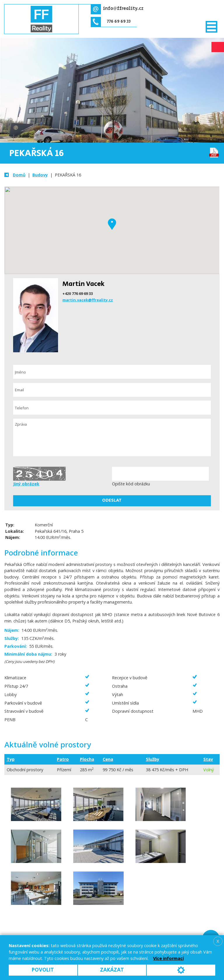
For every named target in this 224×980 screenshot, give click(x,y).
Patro (63, 759)
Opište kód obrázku (131, 484)
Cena (108, 759)
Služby (153, 759)
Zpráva (112, 438)
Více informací (168, 958)
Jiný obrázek (26, 484)
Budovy (40, 175)
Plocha (87, 759)
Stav (208, 759)
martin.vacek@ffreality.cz (88, 300)
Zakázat (112, 970)
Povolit (43, 970)
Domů (19, 175)
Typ (11, 759)
